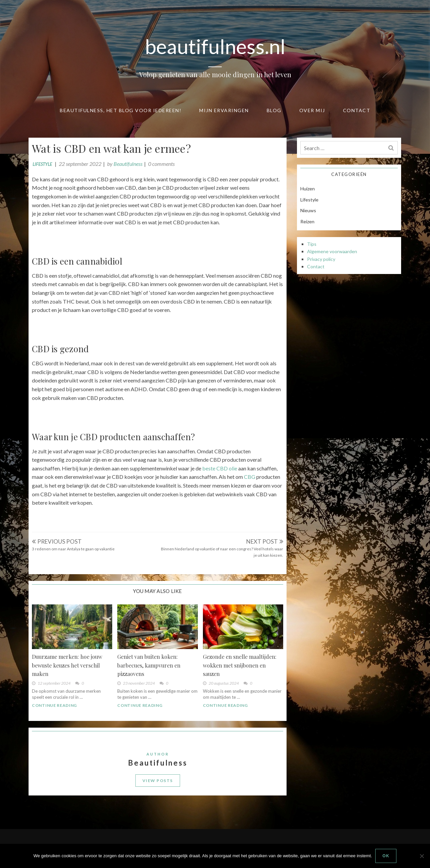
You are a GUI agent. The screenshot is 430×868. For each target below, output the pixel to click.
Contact (357, 110)
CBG (250, 477)
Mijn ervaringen (224, 110)
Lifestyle (42, 164)
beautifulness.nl (215, 46)
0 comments (161, 164)
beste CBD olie (220, 468)
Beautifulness (128, 164)
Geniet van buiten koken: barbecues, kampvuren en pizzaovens (149, 665)
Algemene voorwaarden (332, 251)
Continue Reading (54, 705)
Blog (274, 110)
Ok (386, 856)
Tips (312, 244)
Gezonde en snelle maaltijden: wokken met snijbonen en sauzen (240, 665)
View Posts (158, 781)
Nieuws (308, 210)
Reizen (307, 221)
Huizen (308, 189)
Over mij (312, 110)
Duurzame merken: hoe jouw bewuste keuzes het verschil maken (67, 665)
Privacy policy (321, 259)
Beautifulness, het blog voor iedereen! (121, 110)
